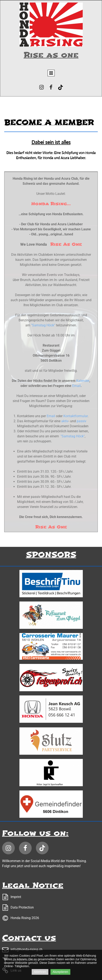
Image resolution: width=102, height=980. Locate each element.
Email (76, 386)
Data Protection (22, 907)
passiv (82, 421)
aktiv (64, 421)
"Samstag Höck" (43, 325)
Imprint (16, 897)
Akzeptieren (60, 972)
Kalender (83, 381)
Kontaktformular (75, 416)
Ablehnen (40, 972)
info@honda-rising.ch (27, 949)
